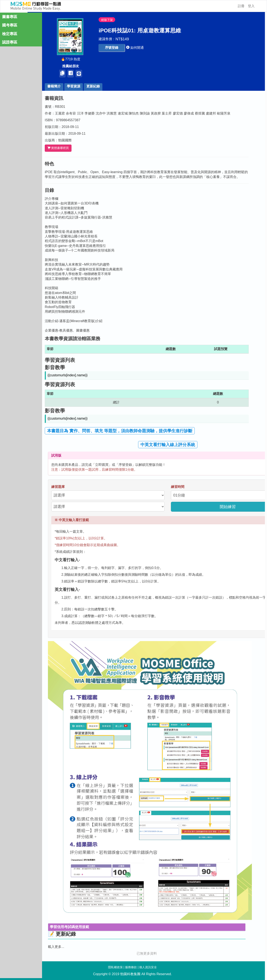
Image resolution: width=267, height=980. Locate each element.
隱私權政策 (115, 967)
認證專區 (10, 43)
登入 (251, 6)
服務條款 (131, 967)
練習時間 (184, 487)
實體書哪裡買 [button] (65, 148)
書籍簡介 (61, 86)
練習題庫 (65, 487)
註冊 (241, 6)
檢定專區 (10, 35)
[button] (118, 48)
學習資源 (80, 86)
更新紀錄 (100, 86)
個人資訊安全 (148, 967)
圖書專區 (10, 18)
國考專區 (10, 26)
